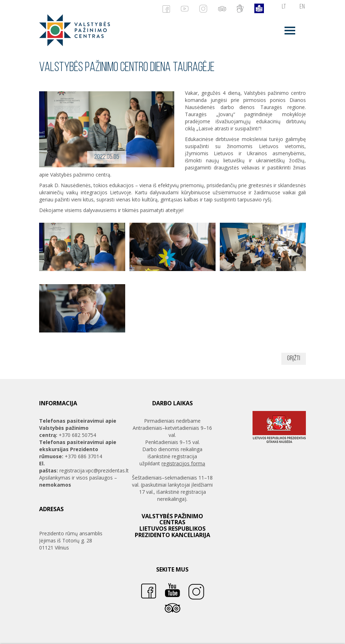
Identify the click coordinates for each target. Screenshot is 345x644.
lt (284, 7)
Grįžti (294, 359)
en (302, 7)
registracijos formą (183, 463)
